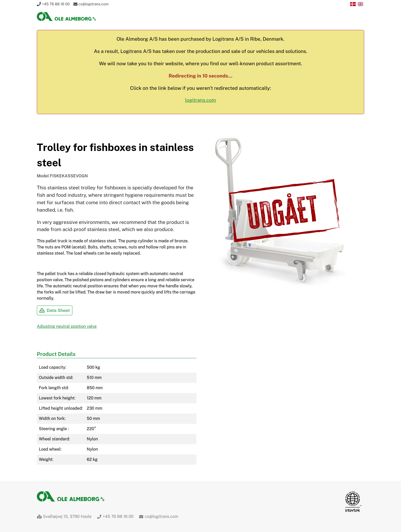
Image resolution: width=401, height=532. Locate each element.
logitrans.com (201, 100)
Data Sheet (55, 310)
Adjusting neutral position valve (67, 326)
